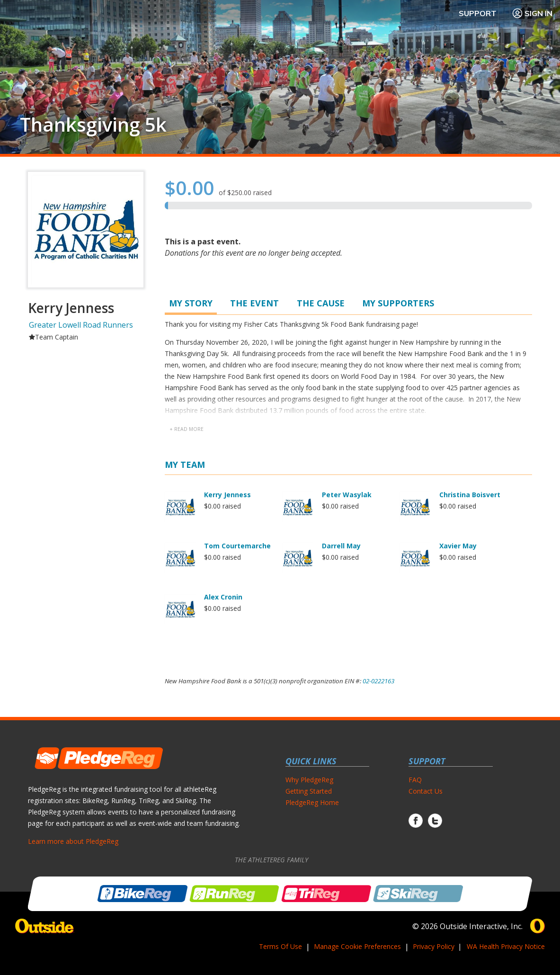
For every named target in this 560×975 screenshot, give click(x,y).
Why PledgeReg (309, 780)
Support (478, 13)
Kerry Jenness (227, 495)
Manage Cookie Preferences (357, 946)
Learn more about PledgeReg (73, 841)
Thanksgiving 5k (93, 125)
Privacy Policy (434, 946)
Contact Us (426, 791)
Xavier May (458, 546)
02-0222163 (378, 681)
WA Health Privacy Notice (506, 946)
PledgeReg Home (312, 802)
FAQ (415, 780)
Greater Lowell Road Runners (81, 325)
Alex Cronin (223, 597)
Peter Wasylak (347, 495)
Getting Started (309, 791)
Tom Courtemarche (237, 546)
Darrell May (341, 546)
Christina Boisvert (470, 495)
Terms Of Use (280, 946)
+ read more (187, 429)
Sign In (532, 13)
